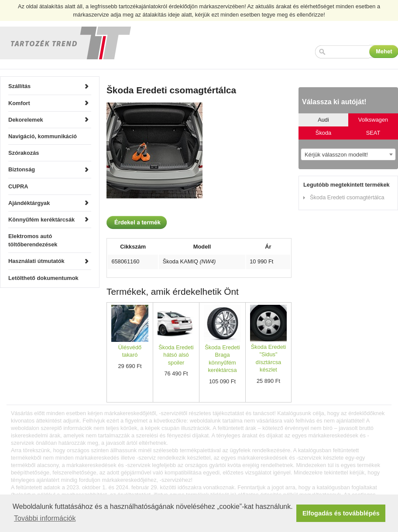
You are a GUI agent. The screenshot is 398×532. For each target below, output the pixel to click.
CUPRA (18, 186)
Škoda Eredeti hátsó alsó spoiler (176, 355)
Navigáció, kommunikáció (43, 136)
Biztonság (22, 169)
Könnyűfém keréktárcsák (41, 220)
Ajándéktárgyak (29, 203)
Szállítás (19, 86)
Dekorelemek (26, 120)
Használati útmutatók (36, 261)
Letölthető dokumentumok (43, 278)
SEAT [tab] (373, 133)
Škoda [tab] (323, 133)
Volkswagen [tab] (373, 120)
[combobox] (348, 154)
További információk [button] (45, 518)
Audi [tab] (323, 120)
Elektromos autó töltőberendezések (33, 240)
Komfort (19, 103)
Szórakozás (24, 153)
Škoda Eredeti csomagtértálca (347, 197)
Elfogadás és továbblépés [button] (341, 513)
